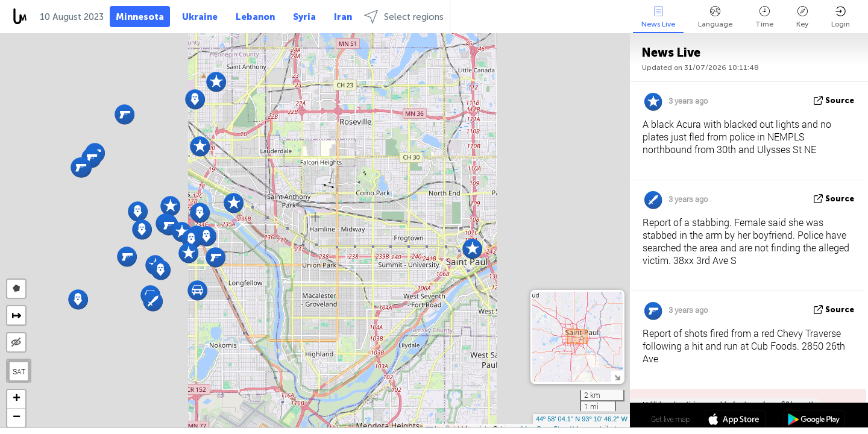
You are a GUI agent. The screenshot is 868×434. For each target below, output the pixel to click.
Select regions (404, 17)
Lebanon (255, 17)
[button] (472, 249)
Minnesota (140, 17)
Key (802, 17)
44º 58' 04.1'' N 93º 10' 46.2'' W (582, 419)
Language (715, 17)
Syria (304, 17)
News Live (658, 17)
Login (841, 17)
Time (764, 17)
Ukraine (200, 17)
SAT (19, 371)
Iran (343, 17)
